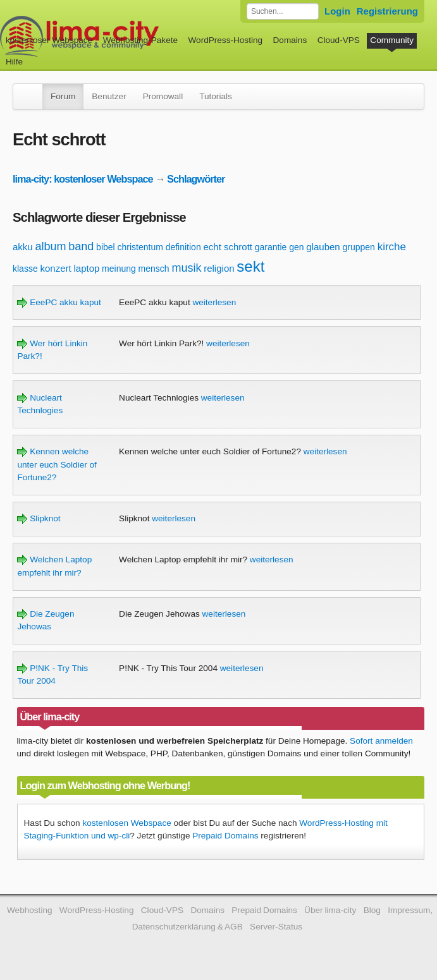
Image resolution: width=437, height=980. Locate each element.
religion (219, 268)
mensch (154, 269)
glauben (323, 247)
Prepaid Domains (225, 836)
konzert (55, 268)
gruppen (358, 247)
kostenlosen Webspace (126, 823)
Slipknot (39, 518)
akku (23, 247)
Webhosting (30, 910)
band (81, 246)
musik (186, 268)
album (50, 246)
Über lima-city (330, 910)
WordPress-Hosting (225, 40)
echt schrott (228, 247)
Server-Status (276, 927)
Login (337, 11)
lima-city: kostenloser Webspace (83, 179)
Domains (290, 40)
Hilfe (14, 62)
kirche (392, 247)
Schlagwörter (196, 179)
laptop (86, 268)
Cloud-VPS (339, 40)
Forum (63, 96)
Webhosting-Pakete (140, 40)
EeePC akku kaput (59, 302)
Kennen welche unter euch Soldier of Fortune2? (57, 464)
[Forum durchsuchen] (283, 11)
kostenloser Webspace (49, 40)
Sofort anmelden (381, 741)
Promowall (163, 96)
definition (183, 247)
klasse (25, 269)
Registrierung (387, 11)
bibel (106, 247)
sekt (250, 266)
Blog (372, 910)
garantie (271, 247)
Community (392, 40)
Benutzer (109, 96)
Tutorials (216, 96)
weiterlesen (214, 302)
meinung (119, 269)
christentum (140, 247)
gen (296, 247)
